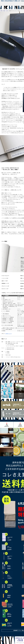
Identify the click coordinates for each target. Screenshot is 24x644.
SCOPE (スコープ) (9, 334)
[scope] (4, 7)
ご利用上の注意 (20, 639)
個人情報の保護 (20, 641)
